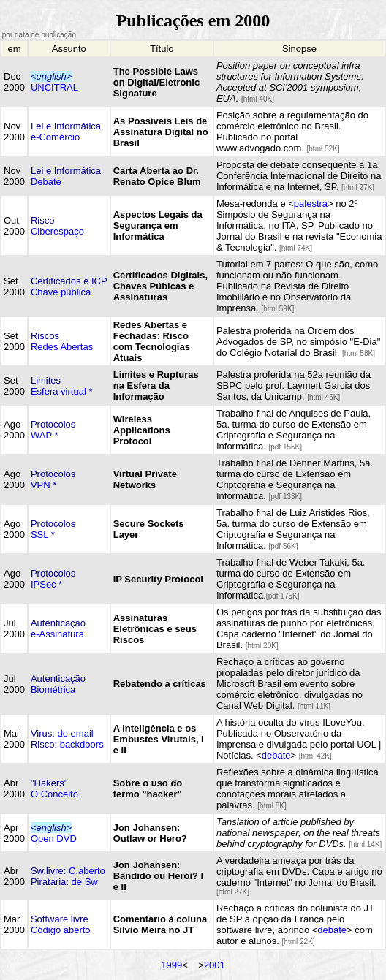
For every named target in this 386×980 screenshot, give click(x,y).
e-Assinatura (57, 634)
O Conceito (54, 794)
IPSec (43, 584)
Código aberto (61, 930)
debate (276, 755)
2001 (215, 965)
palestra (311, 204)
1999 (171, 965)
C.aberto (87, 871)
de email (76, 733)
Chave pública (61, 292)
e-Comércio (55, 137)
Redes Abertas (62, 347)
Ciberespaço (57, 231)
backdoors (82, 744)
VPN (41, 485)
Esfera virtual (58, 391)
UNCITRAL (54, 87)
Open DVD (54, 839)
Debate (46, 182)
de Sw (85, 882)
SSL (39, 535)
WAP (41, 435)
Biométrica (53, 690)
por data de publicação (38, 35)
